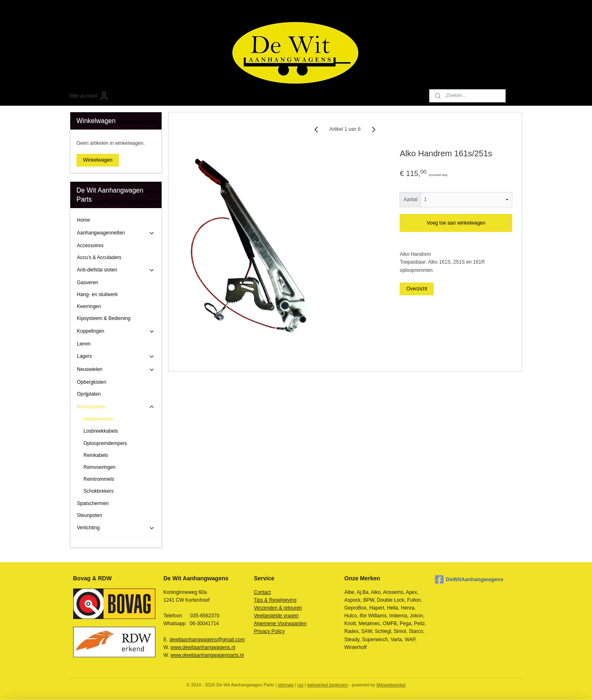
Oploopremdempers (105, 443)
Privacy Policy (269, 631)
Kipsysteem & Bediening (104, 318)
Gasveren (88, 283)
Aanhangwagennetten (116, 233)
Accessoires (90, 246)
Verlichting (116, 528)
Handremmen (98, 419)
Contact (262, 592)
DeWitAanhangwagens (469, 579)
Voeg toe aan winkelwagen (456, 223)
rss (300, 685)
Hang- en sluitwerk (97, 294)
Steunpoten (89, 515)
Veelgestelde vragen (276, 616)
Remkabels (96, 455)
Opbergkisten (91, 382)
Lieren (84, 344)
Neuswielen (116, 370)
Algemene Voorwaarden (280, 624)
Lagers (116, 357)
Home (83, 220)
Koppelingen (116, 331)
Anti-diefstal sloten (116, 270)
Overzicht (417, 289)
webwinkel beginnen (327, 685)
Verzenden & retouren (278, 608)
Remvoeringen (99, 467)
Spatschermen (93, 503)
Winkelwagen (98, 160)
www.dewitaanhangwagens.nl (203, 647)
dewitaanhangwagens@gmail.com (207, 640)
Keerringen (89, 306)
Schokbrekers (98, 491)
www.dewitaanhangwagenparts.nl (207, 655)
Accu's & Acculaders (99, 257)
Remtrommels (99, 479)
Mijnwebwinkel (391, 685)
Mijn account (89, 96)
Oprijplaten (89, 394)
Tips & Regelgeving (275, 600)
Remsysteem (116, 407)
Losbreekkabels (101, 431)
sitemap (286, 685)
